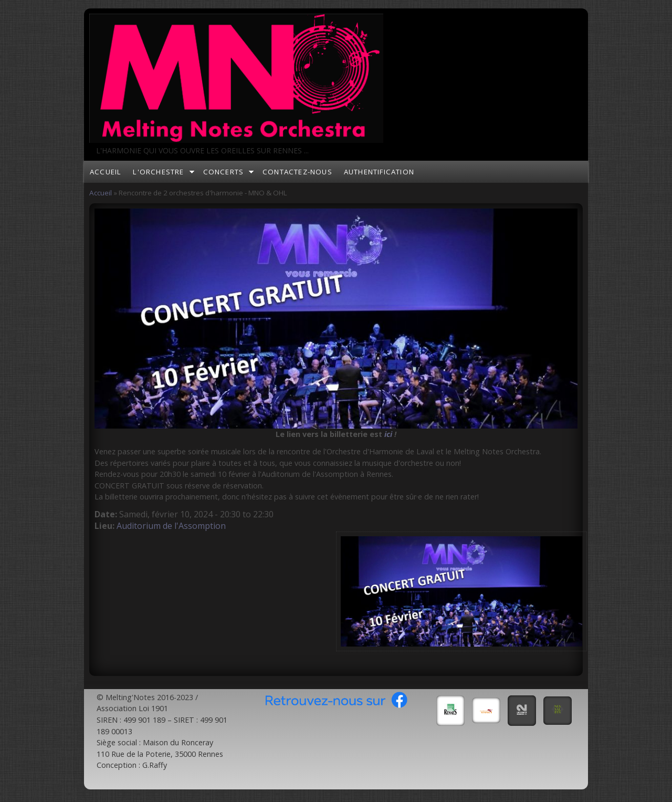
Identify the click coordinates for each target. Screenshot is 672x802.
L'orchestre (158, 172)
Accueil (106, 172)
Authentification (379, 172)
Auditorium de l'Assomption (171, 526)
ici (388, 434)
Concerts (224, 172)
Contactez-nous (297, 172)
